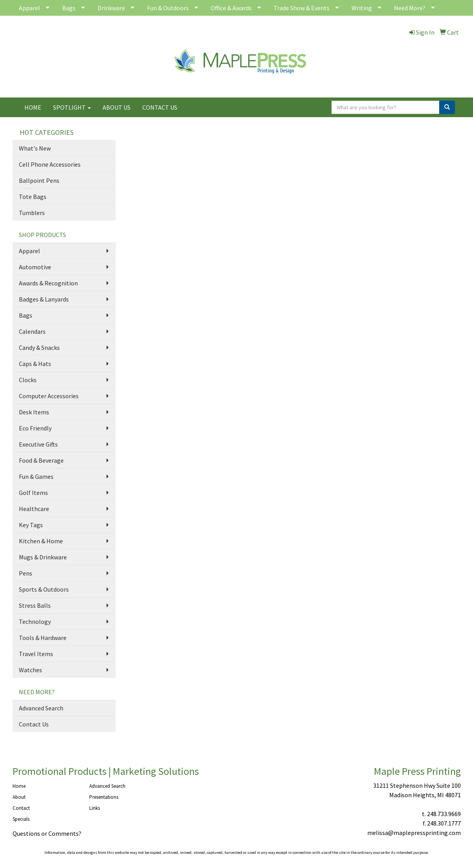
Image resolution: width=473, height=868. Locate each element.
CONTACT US (160, 107)
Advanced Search (41, 708)
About (19, 797)
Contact (21, 808)
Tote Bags (33, 197)
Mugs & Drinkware (43, 557)
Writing (362, 8)
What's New (35, 148)
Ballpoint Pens (39, 180)
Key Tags (31, 525)
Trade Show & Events (302, 8)
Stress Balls (35, 605)
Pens (26, 573)
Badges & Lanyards (44, 299)
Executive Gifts (38, 444)
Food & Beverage (41, 460)
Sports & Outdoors (44, 589)
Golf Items (33, 493)
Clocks (28, 380)
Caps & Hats (35, 364)
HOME (33, 107)
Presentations (104, 797)
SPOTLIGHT (72, 107)
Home (19, 786)
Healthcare (34, 509)
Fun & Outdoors (168, 8)
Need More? (410, 8)
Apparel (29, 8)
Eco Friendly (35, 428)
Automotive (35, 267)
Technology (35, 622)
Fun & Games (36, 476)
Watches (30, 670)
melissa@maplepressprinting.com (414, 833)
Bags (69, 8)
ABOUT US (117, 107)
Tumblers (32, 213)
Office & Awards (231, 8)
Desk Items (34, 412)
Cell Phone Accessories (50, 164)
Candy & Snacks (39, 348)
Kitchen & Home (41, 541)
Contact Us (34, 724)
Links (95, 808)
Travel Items (36, 654)
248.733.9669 (444, 814)
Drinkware (111, 8)
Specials (21, 819)
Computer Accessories (49, 396)
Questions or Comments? (47, 833)
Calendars (32, 331)
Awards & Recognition (48, 283)
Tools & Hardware (43, 638)
